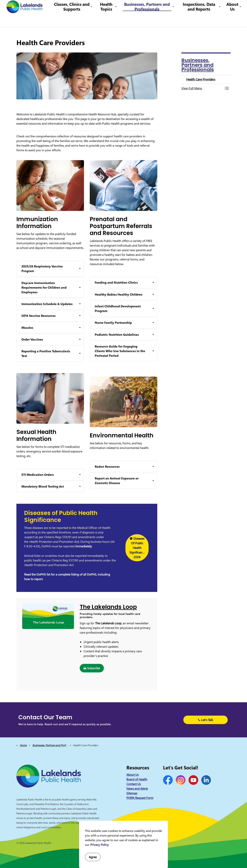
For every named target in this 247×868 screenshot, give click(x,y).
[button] (202, 88)
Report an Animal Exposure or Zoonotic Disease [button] (117, 481)
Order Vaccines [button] (32, 339)
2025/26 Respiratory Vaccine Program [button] (42, 269)
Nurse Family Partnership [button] (113, 323)
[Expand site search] (238, 7)
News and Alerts (137, 789)
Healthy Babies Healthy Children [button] (119, 294)
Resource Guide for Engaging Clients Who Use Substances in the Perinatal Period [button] (120, 351)
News (100, 7)
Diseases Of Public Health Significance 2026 (137, 548)
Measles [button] (27, 328)
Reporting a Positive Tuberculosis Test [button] (46, 353)
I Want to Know (214, 7)
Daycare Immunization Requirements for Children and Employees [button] (44, 287)
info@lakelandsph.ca (180, 7)
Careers (129, 7)
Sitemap (132, 793)
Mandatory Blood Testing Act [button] (43, 486)
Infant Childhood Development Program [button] (118, 308)
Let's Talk (206, 720)
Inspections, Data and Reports (200, 20)
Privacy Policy (99, 845)
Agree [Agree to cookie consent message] (93, 857)
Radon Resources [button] (107, 467)
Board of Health (137, 779)
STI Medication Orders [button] (38, 475)
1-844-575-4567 (150, 7)
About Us (232, 20)
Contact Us (114, 7)
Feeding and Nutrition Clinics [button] (116, 282)
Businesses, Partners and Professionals (149, 20)
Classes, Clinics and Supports (77, 20)
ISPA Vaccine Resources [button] (38, 316)
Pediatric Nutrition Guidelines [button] (117, 335)
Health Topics (110, 20)
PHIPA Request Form (140, 798)
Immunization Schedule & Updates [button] (47, 304)
